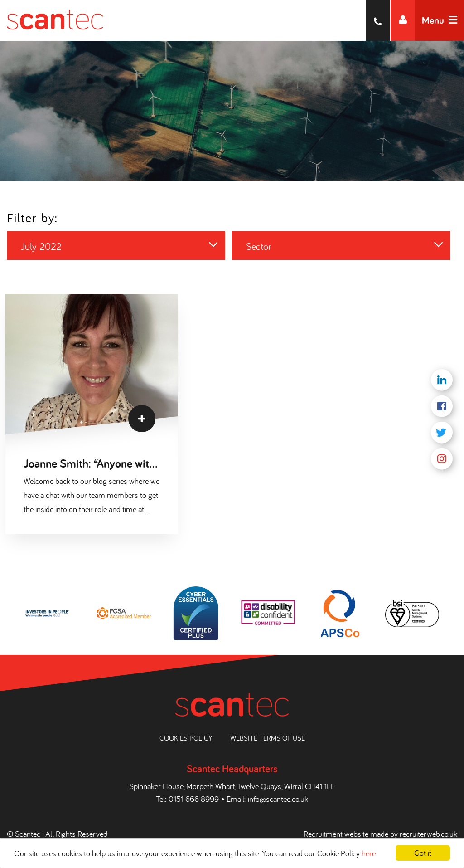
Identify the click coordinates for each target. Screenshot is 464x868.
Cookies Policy (186, 738)
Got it (423, 853)
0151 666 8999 (194, 799)
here (369, 853)
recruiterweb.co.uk (428, 834)
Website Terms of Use (268, 738)
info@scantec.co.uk (278, 799)
